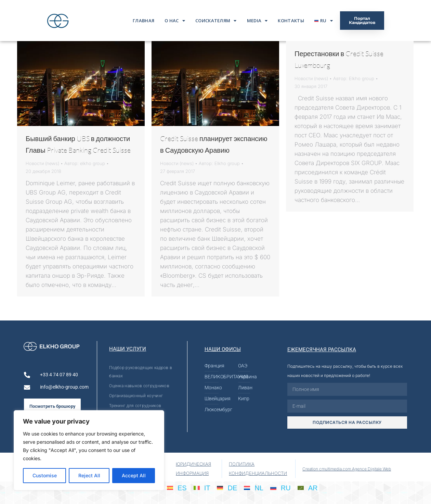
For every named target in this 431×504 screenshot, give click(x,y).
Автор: (85, 163)
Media (257, 21)
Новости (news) (42, 163)
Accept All (134, 475)
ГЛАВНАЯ (143, 21)
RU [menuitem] (286, 488)
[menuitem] (324, 21)
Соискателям (216, 21)
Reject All (89, 475)
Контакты (291, 21)
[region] (89, 450)
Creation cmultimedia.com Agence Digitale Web (347, 469)
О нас (175, 21)
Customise (45, 475)
